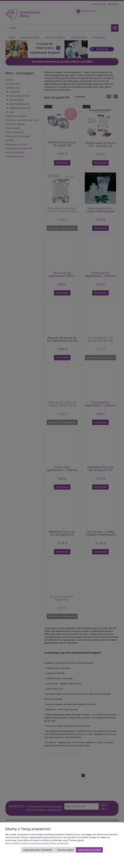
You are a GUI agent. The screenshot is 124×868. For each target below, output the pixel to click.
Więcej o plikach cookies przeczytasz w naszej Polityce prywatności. (37, 843)
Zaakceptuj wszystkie (89, 850)
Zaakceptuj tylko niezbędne (38, 850)
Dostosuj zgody (65, 850)
